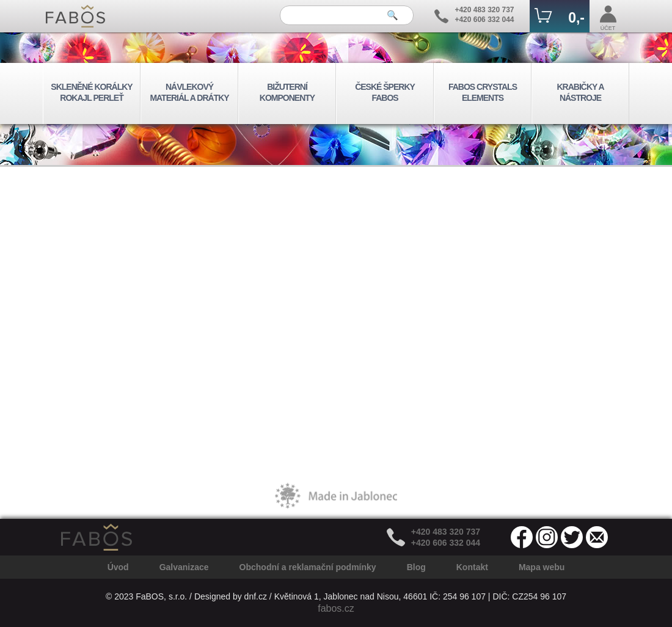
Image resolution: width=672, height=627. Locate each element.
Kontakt (472, 567)
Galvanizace (184, 567)
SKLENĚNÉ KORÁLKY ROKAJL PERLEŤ (91, 92)
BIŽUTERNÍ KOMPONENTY (287, 92)
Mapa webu (542, 567)
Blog (416, 567)
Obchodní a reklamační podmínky (308, 567)
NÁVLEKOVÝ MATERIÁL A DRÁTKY (189, 92)
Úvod (118, 567)
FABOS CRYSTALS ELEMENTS (483, 92)
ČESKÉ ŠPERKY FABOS (385, 92)
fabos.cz (336, 608)
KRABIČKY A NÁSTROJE (580, 92)
